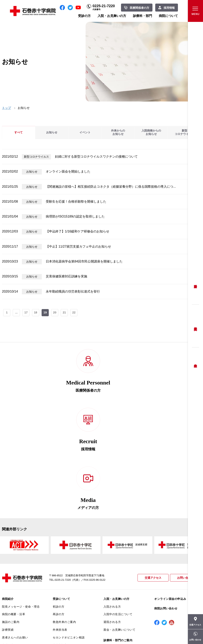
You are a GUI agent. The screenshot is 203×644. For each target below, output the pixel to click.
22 (75, 313)
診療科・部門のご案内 (118, 540)
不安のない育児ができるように (72, 569)
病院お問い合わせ (166, 508)
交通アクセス (151, 477)
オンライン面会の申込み (170, 498)
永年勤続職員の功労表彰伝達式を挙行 (73, 291)
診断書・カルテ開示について (72, 579)
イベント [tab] (85, 132)
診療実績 (8, 529)
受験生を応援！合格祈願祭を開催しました (76, 201)
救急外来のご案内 (64, 521)
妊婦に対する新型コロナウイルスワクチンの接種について (96, 157)
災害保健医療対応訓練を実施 (66, 276)
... (17, 313)
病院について (168, 16)
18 (36, 313)
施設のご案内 (11, 521)
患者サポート (61, 587)
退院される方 (112, 521)
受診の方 (84, 16)
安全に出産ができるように (70, 560)
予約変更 (195, 326)
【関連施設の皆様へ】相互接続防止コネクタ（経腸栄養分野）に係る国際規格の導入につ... (111, 187)
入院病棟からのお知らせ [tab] (151, 132)
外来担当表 (60, 529)
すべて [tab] (19, 132)
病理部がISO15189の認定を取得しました (75, 216)
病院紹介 (8, 498)
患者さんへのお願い (15, 537)
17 (26, 313)
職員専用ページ (188, 632)
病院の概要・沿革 (14, 513)
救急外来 (195, 361)
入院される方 (112, 506)
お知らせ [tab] (52, 132)
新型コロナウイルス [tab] (184, 132)
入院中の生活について (118, 513)
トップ (6, 108)
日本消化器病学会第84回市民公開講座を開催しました (84, 261)
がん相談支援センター (17, 601)
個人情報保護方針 (14, 560)
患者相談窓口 (61, 544)
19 (46, 313)
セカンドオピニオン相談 (69, 537)
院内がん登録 (11, 594)
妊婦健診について (64, 552)
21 (65, 313)
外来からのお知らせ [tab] (118, 132)
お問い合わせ (185, 477)
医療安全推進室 (12, 575)
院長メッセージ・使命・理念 (21, 506)
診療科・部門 (142, 16)
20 (56, 313)
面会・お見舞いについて (119, 529)
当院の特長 (9, 544)
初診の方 (59, 506)
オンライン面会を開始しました (68, 171)
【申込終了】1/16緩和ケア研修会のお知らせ (78, 231)
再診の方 (59, 513)
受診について (61, 498)
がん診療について (14, 586)
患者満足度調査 (12, 568)
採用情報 (169, 8)
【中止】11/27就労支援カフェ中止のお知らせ (78, 246)
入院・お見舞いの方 (112, 16)
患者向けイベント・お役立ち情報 (21, 611)
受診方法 (195, 283)
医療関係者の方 (140, 8)
